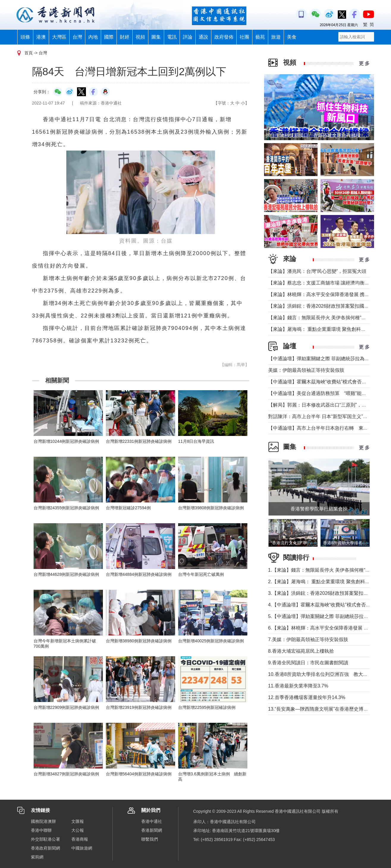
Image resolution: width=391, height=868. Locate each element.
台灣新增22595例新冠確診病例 (207, 707)
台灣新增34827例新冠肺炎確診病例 (66, 774)
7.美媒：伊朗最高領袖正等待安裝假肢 (308, 639)
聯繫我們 (150, 839)
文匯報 (78, 821)
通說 (203, 37)
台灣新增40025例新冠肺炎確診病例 (211, 641)
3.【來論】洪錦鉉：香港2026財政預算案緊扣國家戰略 (325, 593)
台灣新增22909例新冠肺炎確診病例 (66, 707)
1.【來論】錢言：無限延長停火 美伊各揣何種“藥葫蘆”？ (327, 570)
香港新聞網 (152, 830)
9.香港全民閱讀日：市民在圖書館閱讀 (308, 663)
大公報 (78, 830)
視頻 (140, 37)
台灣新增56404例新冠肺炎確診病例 (139, 774)
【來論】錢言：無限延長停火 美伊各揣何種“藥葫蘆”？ (325, 318)
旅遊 (276, 37)
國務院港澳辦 (43, 821)
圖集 (156, 37)
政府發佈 (224, 37)
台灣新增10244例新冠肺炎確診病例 (66, 441)
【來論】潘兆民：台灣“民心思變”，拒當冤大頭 (317, 271)
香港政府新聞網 (45, 848)
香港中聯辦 (41, 830)
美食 (292, 37)
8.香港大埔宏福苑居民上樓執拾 (301, 651)
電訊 (172, 37)
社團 (244, 37)
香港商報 (80, 839)
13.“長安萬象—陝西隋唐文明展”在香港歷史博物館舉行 (325, 709)
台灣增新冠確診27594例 (128, 508)
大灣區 (59, 37)
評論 (188, 37)
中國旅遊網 (82, 848)
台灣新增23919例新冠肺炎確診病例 (139, 707)
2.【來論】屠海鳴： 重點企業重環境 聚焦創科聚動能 (324, 582)
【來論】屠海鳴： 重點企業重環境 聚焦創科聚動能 (322, 329)
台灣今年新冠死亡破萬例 (201, 574)
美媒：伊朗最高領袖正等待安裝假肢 (306, 370)
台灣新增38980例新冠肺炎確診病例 (139, 641)
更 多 (364, 63)
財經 (125, 37)
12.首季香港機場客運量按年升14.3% (307, 697)
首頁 (29, 53)
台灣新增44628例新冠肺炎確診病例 (66, 574)
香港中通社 (152, 821)
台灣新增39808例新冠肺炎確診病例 (211, 508)
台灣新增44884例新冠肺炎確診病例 (139, 574)
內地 (93, 37)
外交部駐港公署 (45, 839)
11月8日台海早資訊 (196, 441)
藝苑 (260, 37)
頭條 (25, 37)
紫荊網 (37, 857)
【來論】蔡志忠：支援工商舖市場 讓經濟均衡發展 (321, 283)
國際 (109, 37)
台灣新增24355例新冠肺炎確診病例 (66, 508)
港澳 (41, 37)
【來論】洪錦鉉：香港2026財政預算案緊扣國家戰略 (324, 306)
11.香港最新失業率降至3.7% (298, 686)
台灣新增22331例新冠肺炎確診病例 (139, 441)
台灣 (77, 37)
